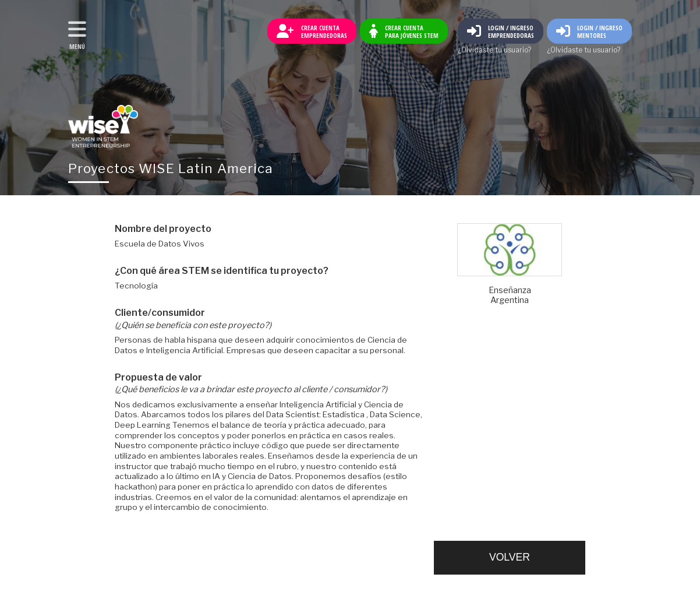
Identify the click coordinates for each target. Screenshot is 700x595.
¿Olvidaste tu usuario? (494, 50)
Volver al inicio (103, 126)
